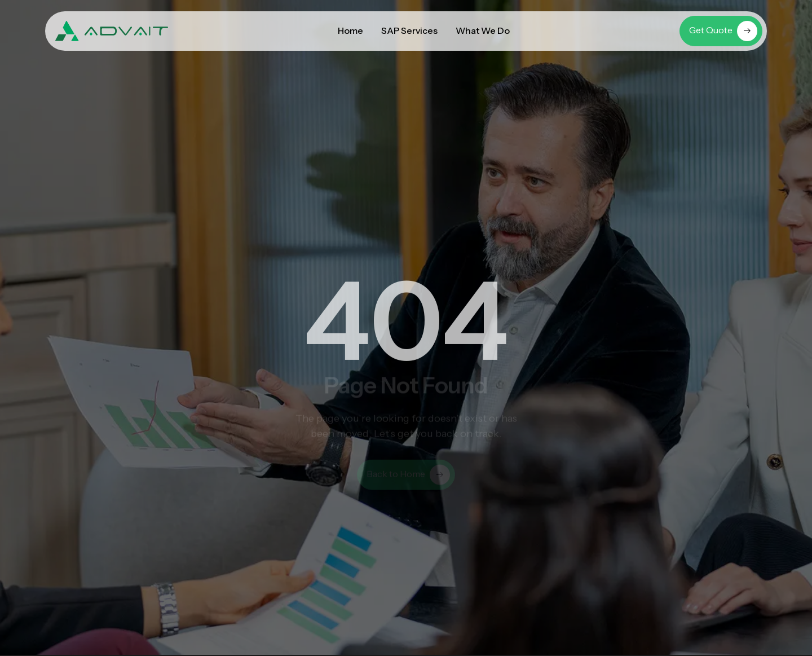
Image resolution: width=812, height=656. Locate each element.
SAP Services (409, 30)
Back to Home (408, 478)
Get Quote (723, 31)
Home (350, 30)
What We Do (483, 30)
